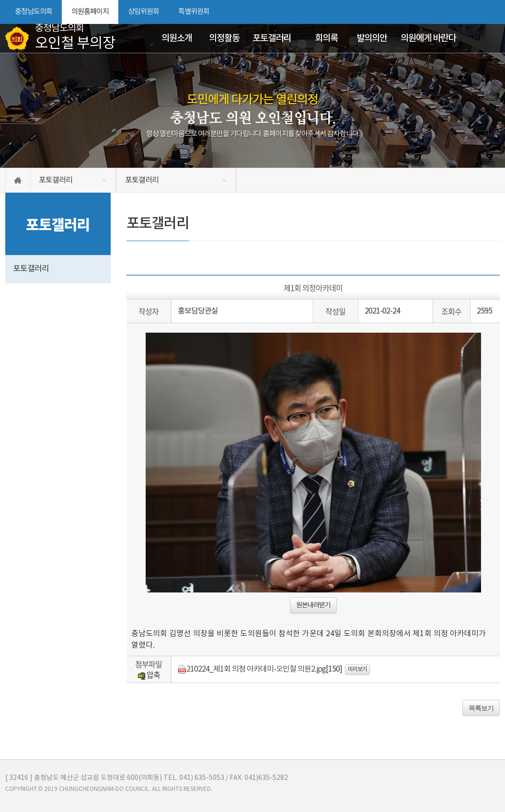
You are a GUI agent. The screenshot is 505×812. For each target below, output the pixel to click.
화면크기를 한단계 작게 (476, 12)
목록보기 (481, 708)
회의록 (326, 38)
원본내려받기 (313, 605)
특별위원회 (194, 12)
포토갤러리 (272, 38)
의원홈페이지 (90, 12)
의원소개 (177, 38)
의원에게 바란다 (428, 38)
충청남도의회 (34, 12)
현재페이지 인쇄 (494, 12)
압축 (149, 674)
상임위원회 (143, 12)
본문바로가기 (0, 0)
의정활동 (224, 38)
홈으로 (18, 180)
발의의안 (372, 38)
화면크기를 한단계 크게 (460, 12)
